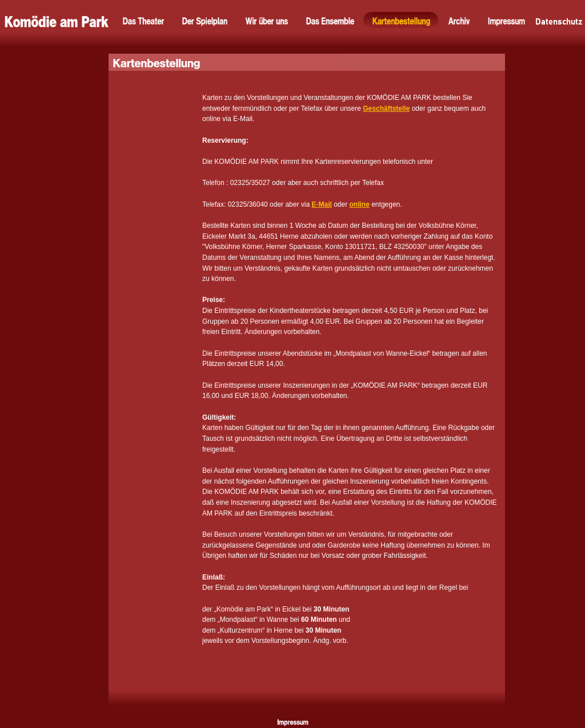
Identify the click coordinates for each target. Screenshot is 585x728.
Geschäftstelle (386, 108)
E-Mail (321, 204)
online (360, 204)
